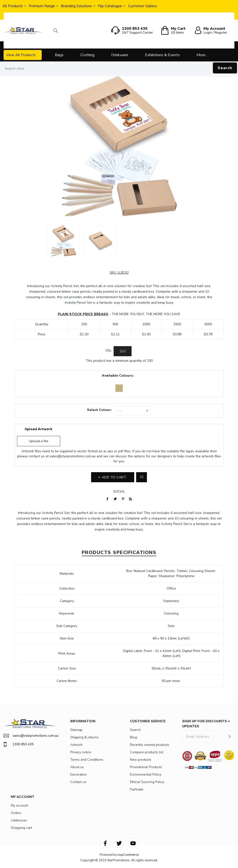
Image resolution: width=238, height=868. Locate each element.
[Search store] (119, 69)
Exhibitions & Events (162, 55)
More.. (202, 55)
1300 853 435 (19, 744)
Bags (59, 55)
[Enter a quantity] (123, 351)
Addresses (19, 820)
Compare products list (147, 752)
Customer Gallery (142, 6)
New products (141, 760)
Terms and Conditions (87, 760)
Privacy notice (81, 752)
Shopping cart (21, 828)
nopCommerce (128, 855)
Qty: (109, 350)
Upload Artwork (38, 429)
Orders (16, 813)
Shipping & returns (84, 737)
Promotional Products (146, 767)
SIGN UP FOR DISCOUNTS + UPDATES (206, 724)
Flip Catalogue (110, 6)
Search (225, 68)
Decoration (78, 775)
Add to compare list (142, 477)
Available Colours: (118, 376)
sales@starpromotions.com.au (73, 456)
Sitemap (76, 730)
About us (77, 767)
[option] (63, 241)
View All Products (21, 55)
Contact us (78, 782)
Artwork (76, 745)
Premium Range (42, 6)
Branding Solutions (76, 6)
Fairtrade (137, 789)
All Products (13, 6)
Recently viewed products (150, 745)
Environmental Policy (146, 775)
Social (119, 491)
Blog (133, 737)
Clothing (87, 55)
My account (19, 805)
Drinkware (120, 55)
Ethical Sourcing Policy (147, 782)
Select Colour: (99, 410)
